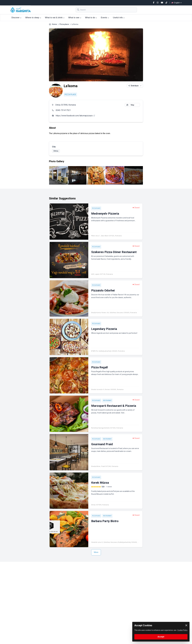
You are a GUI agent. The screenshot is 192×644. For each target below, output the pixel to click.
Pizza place (64, 24)
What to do (91, 18)
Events (105, 18)
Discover (16, 18)
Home (54, 24)
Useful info (119, 18)
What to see (75, 18)
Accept (161, 637)
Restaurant (107, 400)
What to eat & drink (55, 18)
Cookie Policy (182, 630)
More (96, 552)
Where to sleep (33, 18)
